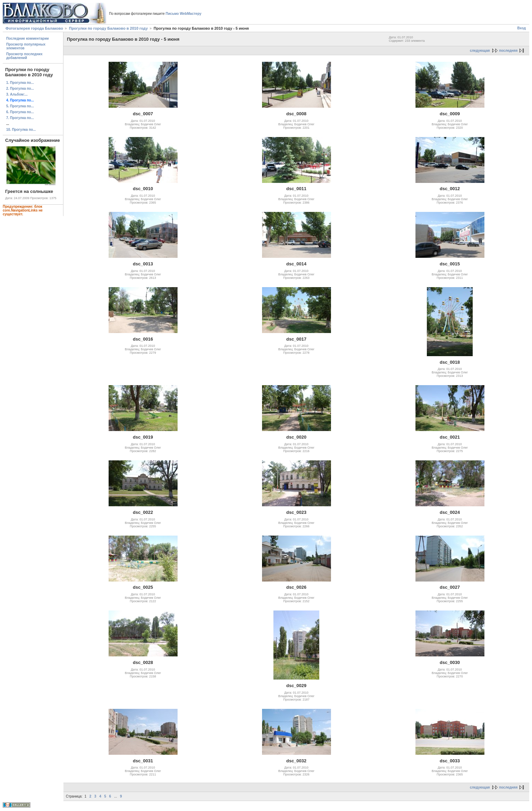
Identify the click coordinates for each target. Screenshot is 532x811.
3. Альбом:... (17, 94)
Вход (521, 28)
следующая (480, 51)
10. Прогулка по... (21, 130)
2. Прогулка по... (20, 89)
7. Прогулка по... (20, 118)
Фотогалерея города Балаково (34, 28)
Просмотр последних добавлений (24, 56)
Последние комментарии (28, 38)
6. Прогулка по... (20, 112)
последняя (508, 51)
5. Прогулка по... (20, 106)
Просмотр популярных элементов (26, 46)
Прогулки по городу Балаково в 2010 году (108, 28)
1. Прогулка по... (20, 83)
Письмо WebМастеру (183, 14)
